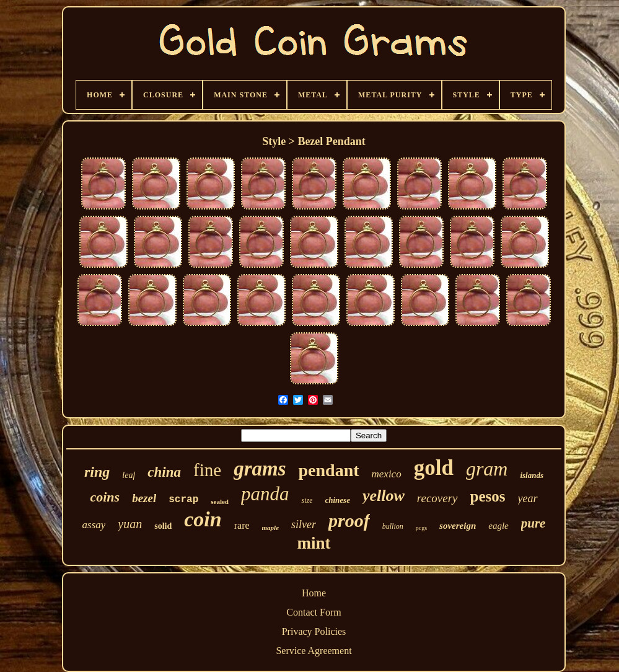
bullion (393, 526)
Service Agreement (314, 651)
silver (304, 524)
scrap (183, 500)
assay (94, 525)
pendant (328, 470)
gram (487, 469)
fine (207, 470)
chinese (337, 500)
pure (533, 523)
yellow (384, 496)
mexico (387, 474)
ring (97, 472)
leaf (129, 475)
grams (260, 469)
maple (271, 528)
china (164, 472)
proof (349, 520)
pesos (488, 496)
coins (105, 497)
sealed (220, 502)
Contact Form (314, 612)
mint (314, 543)
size (307, 500)
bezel (144, 498)
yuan (130, 524)
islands (532, 475)
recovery (437, 498)
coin (203, 519)
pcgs (421, 528)
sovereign (458, 526)
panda (265, 494)
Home (314, 593)
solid (163, 526)
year (528, 498)
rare (242, 525)
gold (434, 468)
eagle (498, 526)
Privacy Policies (314, 631)
